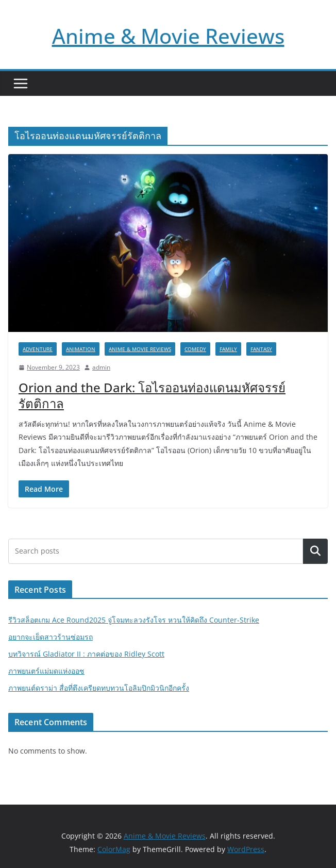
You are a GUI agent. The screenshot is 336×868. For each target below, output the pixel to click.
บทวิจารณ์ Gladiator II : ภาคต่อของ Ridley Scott (86, 654)
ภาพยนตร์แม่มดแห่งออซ (46, 671)
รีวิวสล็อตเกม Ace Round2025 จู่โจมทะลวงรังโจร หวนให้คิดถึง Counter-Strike (134, 620)
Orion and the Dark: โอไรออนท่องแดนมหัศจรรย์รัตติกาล (152, 395)
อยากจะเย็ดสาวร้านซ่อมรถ (51, 637)
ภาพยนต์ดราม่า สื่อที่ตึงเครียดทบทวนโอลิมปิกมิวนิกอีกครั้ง (99, 688)
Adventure (38, 349)
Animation (81, 349)
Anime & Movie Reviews (168, 36)
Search (315, 551)
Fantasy (261, 349)
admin (101, 367)
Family (228, 349)
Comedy (195, 349)
